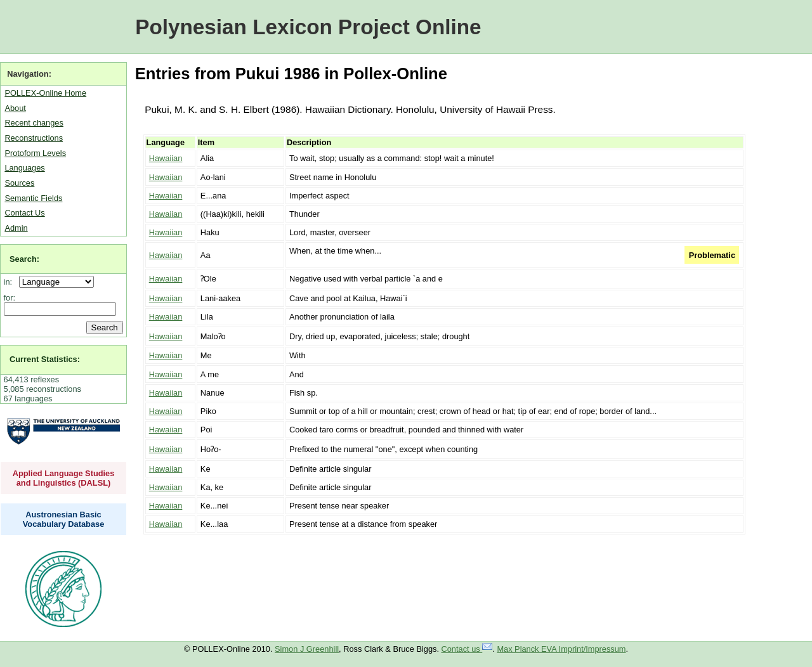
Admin (16, 228)
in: (10, 282)
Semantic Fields (33, 198)
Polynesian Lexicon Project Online (308, 27)
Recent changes (34, 123)
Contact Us (24, 213)
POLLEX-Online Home (45, 93)
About (15, 108)
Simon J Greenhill (307, 649)
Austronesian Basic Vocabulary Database (64, 519)
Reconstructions (34, 138)
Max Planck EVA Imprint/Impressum (561, 649)
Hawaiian (166, 158)
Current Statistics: (45, 359)
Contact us (467, 649)
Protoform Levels (35, 153)
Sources (19, 183)
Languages (24, 168)
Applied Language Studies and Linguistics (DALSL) (64, 478)
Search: (24, 259)
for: (10, 298)
